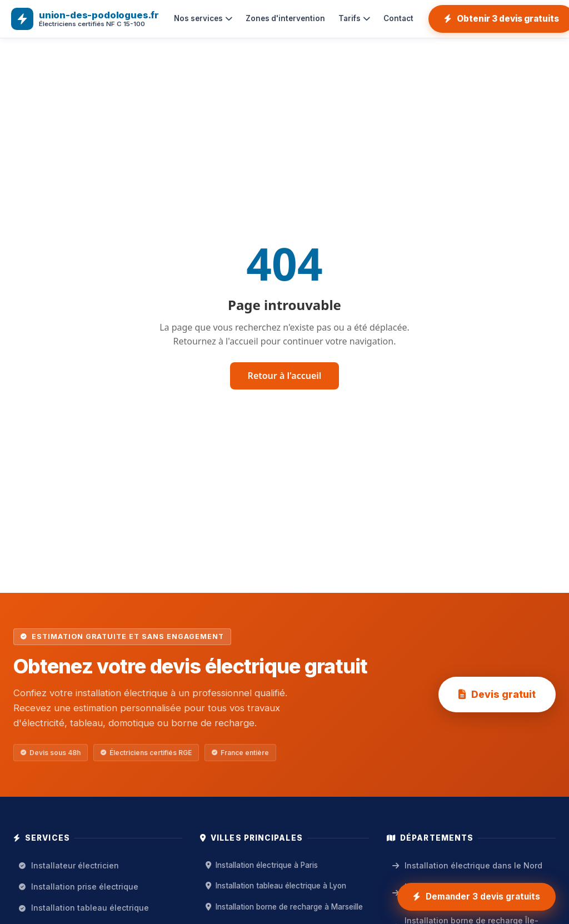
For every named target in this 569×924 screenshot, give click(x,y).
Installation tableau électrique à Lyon (276, 886)
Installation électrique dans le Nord (467, 865)
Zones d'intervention (285, 18)
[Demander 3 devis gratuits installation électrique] (476, 897)
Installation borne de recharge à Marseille (284, 907)
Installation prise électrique (79, 886)
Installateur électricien (69, 865)
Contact (398, 18)
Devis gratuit (497, 694)
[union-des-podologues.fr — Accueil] (85, 19)
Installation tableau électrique (84, 908)
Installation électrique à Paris (262, 865)
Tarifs (354, 18)
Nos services (203, 18)
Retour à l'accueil (285, 376)
